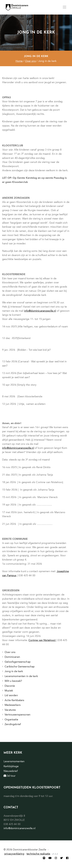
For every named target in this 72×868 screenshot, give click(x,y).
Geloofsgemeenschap (18, 662)
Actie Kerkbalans (14, 700)
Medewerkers (13, 705)
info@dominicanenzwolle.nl (40, 311)
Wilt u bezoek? (13, 681)
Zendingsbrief (13, 724)
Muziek (9, 691)
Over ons (30, 61)
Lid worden (11, 695)
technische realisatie (38, 854)
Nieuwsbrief (11, 771)
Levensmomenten (14, 762)
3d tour (10, 776)
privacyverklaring (14, 854)
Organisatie (11, 720)
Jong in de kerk (14, 671)
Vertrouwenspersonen (17, 715)
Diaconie (10, 686)
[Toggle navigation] (65, 7)
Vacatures (10, 710)
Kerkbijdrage (11, 766)
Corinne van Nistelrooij (42, 640)
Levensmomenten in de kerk (21, 676)
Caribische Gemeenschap (20, 667)
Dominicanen (12, 657)
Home (19, 61)
